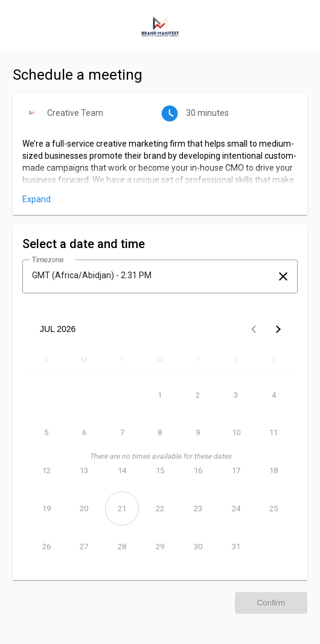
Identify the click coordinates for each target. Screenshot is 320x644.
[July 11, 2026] (274, 433)
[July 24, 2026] (236, 509)
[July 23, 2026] (198, 509)
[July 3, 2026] (236, 395)
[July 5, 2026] (46, 433)
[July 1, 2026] (160, 395)
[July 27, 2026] (84, 547)
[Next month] (278, 329)
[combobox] (149, 275)
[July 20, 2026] (84, 509)
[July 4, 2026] (274, 395)
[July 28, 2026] (122, 547)
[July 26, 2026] (46, 547)
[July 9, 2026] (198, 433)
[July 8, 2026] (160, 433)
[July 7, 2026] (122, 433)
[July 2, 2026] (198, 395)
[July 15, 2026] (160, 471)
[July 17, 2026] (236, 471)
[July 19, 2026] (46, 509)
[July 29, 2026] (160, 547)
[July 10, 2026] (236, 433)
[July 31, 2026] (236, 547)
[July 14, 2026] (122, 471)
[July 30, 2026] (198, 547)
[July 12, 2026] (46, 471)
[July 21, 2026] (122, 509)
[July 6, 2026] (84, 433)
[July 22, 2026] (160, 509)
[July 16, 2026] (198, 471)
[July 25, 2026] (274, 509)
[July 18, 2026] (274, 471)
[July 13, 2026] (84, 471)
